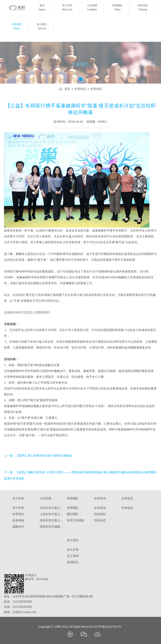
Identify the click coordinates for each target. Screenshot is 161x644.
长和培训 (142, 8)
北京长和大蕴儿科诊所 (52, 508)
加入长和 (73, 550)
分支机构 (92, 8)
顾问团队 (73, 514)
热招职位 (73, 562)
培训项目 (100, 514)
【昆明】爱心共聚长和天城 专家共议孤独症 (44, 456)
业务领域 (18, 520)
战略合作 (18, 527)
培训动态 (100, 520)
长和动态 (17, 27)
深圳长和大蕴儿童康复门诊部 (52, 520)
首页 (42, 8)
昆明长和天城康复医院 (52, 527)
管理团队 (117, 8)
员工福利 (73, 556)
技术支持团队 (76, 520)
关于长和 (67, 8)
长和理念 (18, 514)
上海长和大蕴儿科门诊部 (52, 514)
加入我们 (42, 27)
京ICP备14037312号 (108, 627)
